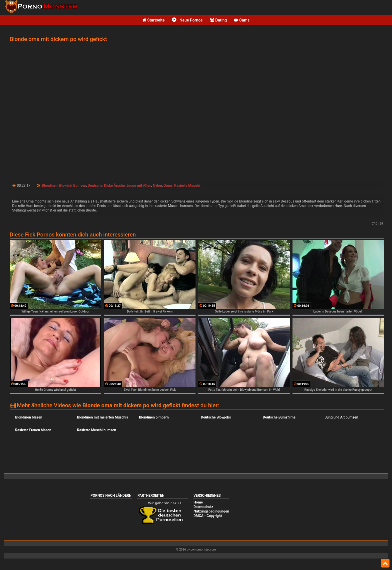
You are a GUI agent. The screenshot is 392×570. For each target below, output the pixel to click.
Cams (242, 20)
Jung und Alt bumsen (341, 417)
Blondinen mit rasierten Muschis (102, 417)
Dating (218, 20)
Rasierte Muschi (187, 185)
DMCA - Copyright (208, 516)
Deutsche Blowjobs (216, 417)
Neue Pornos (187, 20)
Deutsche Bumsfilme (279, 417)
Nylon (157, 185)
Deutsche (95, 185)
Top (385, 563)
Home (198, 502)
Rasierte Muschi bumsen (96, 430)
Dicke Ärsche (114, 185)
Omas (168, 185)
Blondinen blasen (29, 417)
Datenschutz (203, 507)
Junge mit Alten (139, 185)
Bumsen (80, 185)
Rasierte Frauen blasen (33, 430)
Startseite (154, 20)
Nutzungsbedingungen (211, 511)
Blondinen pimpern (154, 417)
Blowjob (65, 185)
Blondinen (50, 185)
